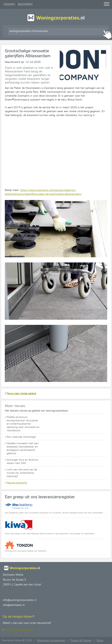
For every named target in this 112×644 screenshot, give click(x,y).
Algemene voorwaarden (51, 640)
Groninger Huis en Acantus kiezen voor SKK (23, 462)
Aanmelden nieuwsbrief (19, 630)
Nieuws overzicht (17, 483)
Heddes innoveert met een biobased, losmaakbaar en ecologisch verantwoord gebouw (23, 448)
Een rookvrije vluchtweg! (21, 437)
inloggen (9, 4)
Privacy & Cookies (81, 640)
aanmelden (25, 4)
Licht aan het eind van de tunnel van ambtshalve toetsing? (22, 473)
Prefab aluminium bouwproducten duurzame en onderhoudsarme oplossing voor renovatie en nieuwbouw (23, 424)
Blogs (100, 640)
